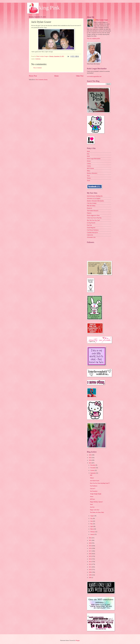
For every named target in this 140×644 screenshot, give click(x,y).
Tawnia (89, 178)
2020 (90, 543)
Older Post (80, 76)
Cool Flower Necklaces (93, 230)
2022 (90, 538)
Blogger (78, 640)
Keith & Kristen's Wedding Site (95, 196)
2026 (90, 455)
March (92, 529)
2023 (90, 463)
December (93, 465)
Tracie (89, 181)
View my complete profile (93, 39)
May (92, 524)
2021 (90, 540)
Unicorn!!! (93, 489)
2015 (90, 556)
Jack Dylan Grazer (95, 481)
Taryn (88, 176)
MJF (91, 475)
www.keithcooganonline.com (94, 76)
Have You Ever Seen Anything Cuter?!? (100, 483)
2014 (90, 559)
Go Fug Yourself (91, 223)
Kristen (89, 161)
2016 (90, 554)
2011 (90, 567)
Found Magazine (91, 228)
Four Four (89, 225)
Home (56, 76)
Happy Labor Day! (95, 510)
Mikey (89, 171)
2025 (90, 458)
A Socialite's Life (91, 237)
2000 (90, 578)
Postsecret (89, 208)
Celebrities (38, 59)
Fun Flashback (94, 486)
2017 (90, 551)
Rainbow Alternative (92, 173)
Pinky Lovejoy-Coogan (102, 20)
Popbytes (89, 213)
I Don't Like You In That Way (94, 218)
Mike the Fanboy (91, 206)
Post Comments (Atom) (42, 80)
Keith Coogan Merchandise (94, 159)
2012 (90, 564)
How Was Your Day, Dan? (93, 220)
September (93, 473)
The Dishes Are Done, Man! (97, 512)
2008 (90, 575)
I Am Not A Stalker (92, 203)
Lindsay (89, 164)
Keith (88, 156)
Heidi (88, 151)
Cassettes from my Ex (92, 233)
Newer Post (33, 76)
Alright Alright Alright (96, 494)
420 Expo (92, 499)
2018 (90, 548)
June (92, 521)
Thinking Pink (44, 8)
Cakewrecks (90, 235)
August (92, 516)
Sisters (92, 497)
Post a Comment (38, 68)
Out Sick (92, 507)
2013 (90, 562)
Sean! (91, 504)
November (93, 468)
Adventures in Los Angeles (94, 198)
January (92, 534)
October (92, 470)
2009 (90, 572)
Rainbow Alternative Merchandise (95, 201)
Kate (88, 154)
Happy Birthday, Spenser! (96, 502)
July (92, 518)
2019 (90, 546)
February (93, 532)
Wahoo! (92, 478)
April (92, 526)
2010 (90, 570)
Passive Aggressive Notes (93, 215)
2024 (90, 460)
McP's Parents (90, 168)
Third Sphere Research (93, 211)
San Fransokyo (94, 491)
